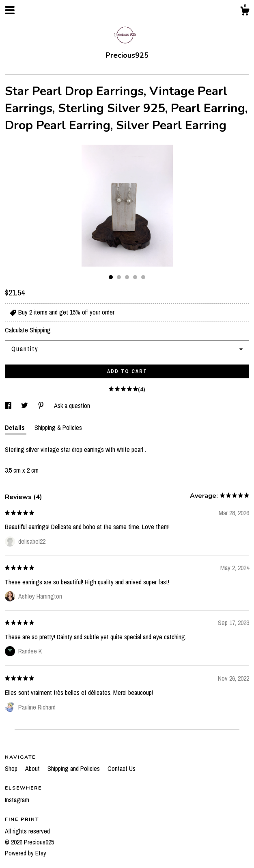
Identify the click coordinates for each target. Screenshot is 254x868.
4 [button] (135, 277)
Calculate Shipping (28, 330)
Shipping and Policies (74, 768)
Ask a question (72, 406)
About (33, 768)
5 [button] (143, 277)
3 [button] (127, 277)
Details (16, 427)
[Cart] (245, 12)
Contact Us (122, 768)
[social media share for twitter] (25, 406)
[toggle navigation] (10, 10)
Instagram (17, 800)
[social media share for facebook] (9, 406)
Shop (12, 768)
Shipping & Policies (58, 427)
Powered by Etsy (26, 853)
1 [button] (111, 277)
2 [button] (119, 277)
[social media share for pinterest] (42, 406)
